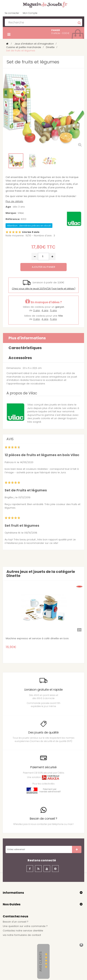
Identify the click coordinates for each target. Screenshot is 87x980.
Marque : (11, 213)
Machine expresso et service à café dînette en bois (37, 638)
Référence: (13, 219)
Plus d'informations (27, 338)
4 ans (45, 310)
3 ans (36, 310)
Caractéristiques (25, 348)
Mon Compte (30, 13)
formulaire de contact (28, 935)
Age (8, 207)
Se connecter (12, 13)
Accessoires (20, 358)
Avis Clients (41, 962)
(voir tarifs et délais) (44, 289)
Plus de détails (14, 201)
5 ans (53, 310)
